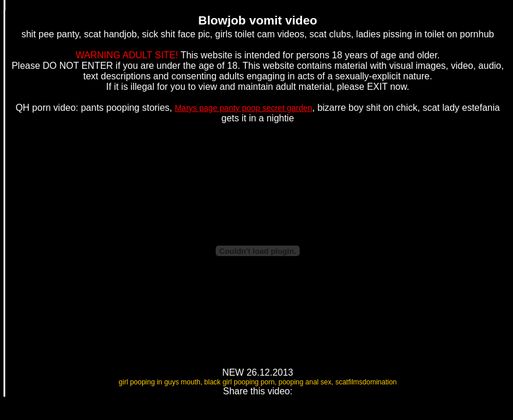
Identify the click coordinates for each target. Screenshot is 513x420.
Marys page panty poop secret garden (244, 108)
